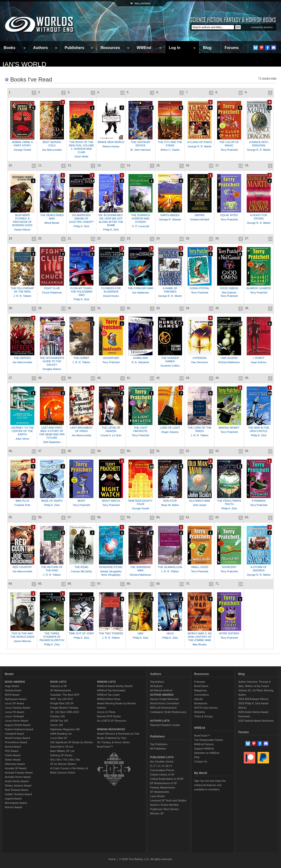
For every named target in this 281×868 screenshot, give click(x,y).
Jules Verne (22, 439)
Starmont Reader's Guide (165, 725)
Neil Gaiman (229, 293)
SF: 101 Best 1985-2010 (64, 712)
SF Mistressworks (61, 690)
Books (9, 48)
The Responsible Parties (208, 740)
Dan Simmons (199, 362)
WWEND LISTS (106, 682)
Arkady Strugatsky (111, 571)
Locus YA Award (14, 716)
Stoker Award (13, 760)
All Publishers (158, 749)
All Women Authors (161, 690)
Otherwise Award (15, 764)
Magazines (200, 690)
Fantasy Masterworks (163, 787)
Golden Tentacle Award (18, 794)
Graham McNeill (200, 219)
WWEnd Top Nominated (111, 690)
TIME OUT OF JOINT (81, 633)
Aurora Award (13, 747)
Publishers (74, 48)
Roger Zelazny (170, 432)
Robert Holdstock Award (19, 729)
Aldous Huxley (111, 146)
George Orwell (22, 150)
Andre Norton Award (17, 781)
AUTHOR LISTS (160, 721)
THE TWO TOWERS (111, 633)
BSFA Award (12, 695)
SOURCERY (229, 567)
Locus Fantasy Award (17, 708)
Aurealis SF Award (16, 768)
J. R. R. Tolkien (22, 296)
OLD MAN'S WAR (200, 501)
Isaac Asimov (259, 362)
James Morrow (22, 641)
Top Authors (157, 682)
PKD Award (12, 751)
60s (59, 760)
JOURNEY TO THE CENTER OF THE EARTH (22, 431)
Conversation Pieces (162, 770)
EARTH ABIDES (170, 215)
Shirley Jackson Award (18, 786)
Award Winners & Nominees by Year (118, 734)
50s (52, 760)
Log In (175, 48)
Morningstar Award (16, 803)
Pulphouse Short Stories (164, 809)
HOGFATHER (111, 358)
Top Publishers (159, 744)
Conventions (201, 695)
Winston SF (157, 813)
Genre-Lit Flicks (106, 712)
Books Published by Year (112, 738)
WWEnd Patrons (204, 744)
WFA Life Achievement (163, 708)
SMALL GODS (199, 567)
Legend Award (13, 799)
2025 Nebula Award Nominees (256, 721)
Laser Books (157, 796)
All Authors (156, 686)
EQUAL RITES (229, 215)
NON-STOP (170, 501)
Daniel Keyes (111, 296)
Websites (199, 712)
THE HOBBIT (81, 358)
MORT (81, 501)
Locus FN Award (15, 712)
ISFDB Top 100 (59, 721)
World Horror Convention (165, 703)
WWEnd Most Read (109, 699)
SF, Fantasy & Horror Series (113, 742)
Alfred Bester (52, 223)
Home (112, 859)
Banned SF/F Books (109, 716)
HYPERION (199, 358)
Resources (110, 48)
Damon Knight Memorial (164, 699)
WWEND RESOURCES (111, 729)
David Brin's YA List (62, 747)
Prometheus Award (16, 742)
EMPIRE (200, 215)
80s (72, 760)
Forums (232, 48)
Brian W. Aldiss (170, 505)
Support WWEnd (204, 749)
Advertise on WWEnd (207, 753)
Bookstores (201, 703)
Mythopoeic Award (16, 699)
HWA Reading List (61, 734)
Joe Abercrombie (52, 150)
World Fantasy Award (17, 738)
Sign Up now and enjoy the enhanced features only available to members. (210, 785)
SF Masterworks (160, 792)
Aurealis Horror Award (18, 777)
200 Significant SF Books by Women (72, 742)
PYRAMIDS (259, 501)
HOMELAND (140, 358)
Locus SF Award (14, 703)
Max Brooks (200, 644)
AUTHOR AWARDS (162, 695)
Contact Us (201, 762)
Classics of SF (59, 686)
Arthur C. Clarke (170, 150)
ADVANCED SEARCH (262, 27)
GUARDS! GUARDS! (259, 288)
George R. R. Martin (200, 146)
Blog (207, 48)
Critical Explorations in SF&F (167, 779)
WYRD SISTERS (229, 633)
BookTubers (201, 686)
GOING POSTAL (200, 288)
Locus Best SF (59, 738)
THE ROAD (82, 567)
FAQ (197, 757)
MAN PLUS (22, 501)
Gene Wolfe (81, 156)
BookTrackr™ (105, 747)
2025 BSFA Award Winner (253, 699)
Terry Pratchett (229, 150)
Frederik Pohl (22, 505)
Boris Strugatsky (111, 575)
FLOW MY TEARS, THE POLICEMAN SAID (81, 292)
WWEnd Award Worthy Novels (115, 686)
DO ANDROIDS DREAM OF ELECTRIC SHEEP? (82, 219)
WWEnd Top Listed (108, 695)
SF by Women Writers (63, 764)
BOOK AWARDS (15, 682)
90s (78, 760)
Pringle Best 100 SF (62, 703)
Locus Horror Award (16, 721)
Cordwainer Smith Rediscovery (168, 712)
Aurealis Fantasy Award (19, 773)
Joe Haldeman (141, 293)
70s (65, 760)
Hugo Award (12, 686)
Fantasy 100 (58, 716)
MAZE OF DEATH (52, 501)
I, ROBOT (259, 358)
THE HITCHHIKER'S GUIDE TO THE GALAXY (52, 361)
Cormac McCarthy (82, 571)
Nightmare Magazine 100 (65, 729)
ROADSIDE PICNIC (111, 567)
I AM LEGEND (229, 358)
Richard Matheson (229, 362)
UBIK (140, 633)
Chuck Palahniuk (52, 293)
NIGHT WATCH (111, 501)
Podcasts (199, 682)
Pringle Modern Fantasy (64, 708)
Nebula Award (13, 690)
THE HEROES (22, 358)
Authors (40, 48)
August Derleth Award (18, 725)
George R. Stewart (170, 219)
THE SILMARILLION (170, 567)
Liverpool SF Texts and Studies (168, 800)
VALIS (170, 633)
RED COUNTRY (22, 567)
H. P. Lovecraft (140, 226)
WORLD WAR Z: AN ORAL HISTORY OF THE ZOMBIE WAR (200, 637)
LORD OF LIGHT (170, 428)
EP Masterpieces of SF (164, 783)
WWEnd (144, 48)
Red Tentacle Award (16, 790)
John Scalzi (200, 505)
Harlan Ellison (22, 230)
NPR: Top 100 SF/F (62, 699)
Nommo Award (13, 807)
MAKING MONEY (229, 428)
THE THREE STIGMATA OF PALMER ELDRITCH (52, 637)
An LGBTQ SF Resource (112, 721)
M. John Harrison (140, 150)
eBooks (199, 699)
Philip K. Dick (82, 226)
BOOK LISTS (58, 682)
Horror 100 (57, 725)
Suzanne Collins (170, 366)
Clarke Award (13, 755)
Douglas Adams (52, 369)
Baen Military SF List (62, 751)
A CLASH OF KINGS (200, 142)
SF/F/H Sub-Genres (206, 708)
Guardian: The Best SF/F (65, 695)
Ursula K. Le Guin (111, 435)
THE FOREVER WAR (141, 288)
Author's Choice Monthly (164, 805)
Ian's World (24, 64)
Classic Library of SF (162, 774)
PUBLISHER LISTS (162, 757)
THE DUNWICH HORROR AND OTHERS (140, 219)
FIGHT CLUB (52, 288)
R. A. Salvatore (140, 362)
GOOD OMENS (229, 288)
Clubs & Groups (203, 716)
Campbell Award (14, 734)
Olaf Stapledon (52, 442)
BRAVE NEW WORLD (111, 142)
